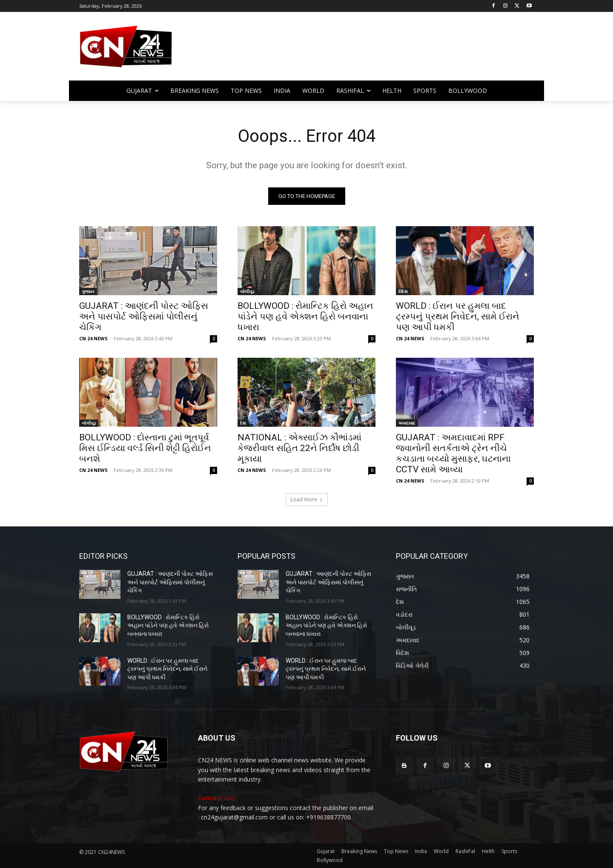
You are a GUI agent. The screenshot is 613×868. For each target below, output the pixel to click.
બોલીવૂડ (247, 291)
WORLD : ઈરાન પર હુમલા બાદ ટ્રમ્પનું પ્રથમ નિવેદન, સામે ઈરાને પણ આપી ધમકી (458, 316)
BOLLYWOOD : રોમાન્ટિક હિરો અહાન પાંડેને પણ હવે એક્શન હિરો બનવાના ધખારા (305, 316)
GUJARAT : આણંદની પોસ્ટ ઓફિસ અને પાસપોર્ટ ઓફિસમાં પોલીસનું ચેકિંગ (144, 316)
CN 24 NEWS (93, 338)
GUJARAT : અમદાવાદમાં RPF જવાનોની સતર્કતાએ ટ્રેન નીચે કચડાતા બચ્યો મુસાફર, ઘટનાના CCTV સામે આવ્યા (453, 453)
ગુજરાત (88, 291)
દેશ (243, 423)
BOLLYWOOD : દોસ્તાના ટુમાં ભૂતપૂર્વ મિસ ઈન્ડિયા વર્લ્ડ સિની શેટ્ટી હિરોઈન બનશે (145, 448)
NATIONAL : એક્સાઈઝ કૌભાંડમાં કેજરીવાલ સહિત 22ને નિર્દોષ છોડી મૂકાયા (299, 448)
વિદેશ (403, 291)
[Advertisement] (375, 50)
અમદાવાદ (407, 423)
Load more (307, 499)
